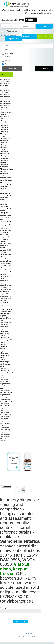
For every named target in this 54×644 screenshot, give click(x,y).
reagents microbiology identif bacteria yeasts (5, 363)
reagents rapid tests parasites (5, 429)
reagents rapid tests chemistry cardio (5, 386)
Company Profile (13, 39)
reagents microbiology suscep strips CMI (6, 338)
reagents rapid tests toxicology (5, 433)
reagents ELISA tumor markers (5, 313)
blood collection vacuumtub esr (5, 192)
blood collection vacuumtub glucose (5, 197)
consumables (8, 53)
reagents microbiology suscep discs (4, 331)
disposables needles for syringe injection (6, 228)
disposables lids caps (5, 266)
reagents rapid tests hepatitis (5, 404)
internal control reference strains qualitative (6, 112)
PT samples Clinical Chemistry (6, 122)
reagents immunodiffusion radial (6, 318)
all (4, 64)
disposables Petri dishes (6, 277)
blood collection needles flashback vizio (6, 217)
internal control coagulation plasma (5, 86)
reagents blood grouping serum (5, 295)
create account (45, 37)
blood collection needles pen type (6, 223)
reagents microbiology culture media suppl (5, 354)
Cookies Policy (27, 633)
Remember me (12, 31)
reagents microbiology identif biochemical (6, 370)
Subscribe (31, 20)
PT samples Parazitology (4, 157)
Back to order (21, 621)
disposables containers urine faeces (5, 254)
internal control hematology (5, 91)
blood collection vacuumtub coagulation (5, 186)
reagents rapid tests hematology (6, 400)
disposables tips (5, 285)
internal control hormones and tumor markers (5, 97)
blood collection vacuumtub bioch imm (6, 180)
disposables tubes (6, 287)
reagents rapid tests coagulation (6, 391)
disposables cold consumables (6, 291)
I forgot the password (8, 35)
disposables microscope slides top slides (6, 272)
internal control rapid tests (5, 107)
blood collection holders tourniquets (5, 211)
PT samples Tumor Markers (6, 170)
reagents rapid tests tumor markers (5, 438)
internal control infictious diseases (6, 102)
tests (5, 50)
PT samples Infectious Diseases (4, 147)
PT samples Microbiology (4, 153)
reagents (7, 60)
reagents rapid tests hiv (5, 409)
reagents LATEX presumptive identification (6, 324)
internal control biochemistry (5, 80)
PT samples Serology (4, 161)
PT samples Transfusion (4, 166)
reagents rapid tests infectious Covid (5, 423)
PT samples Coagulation (4, 126)
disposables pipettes (4, 282)
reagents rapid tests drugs (5, 396)
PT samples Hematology (4, 131)
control (6, 57)
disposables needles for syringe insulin (5, 235)
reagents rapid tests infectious (5, 418)
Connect (44, 26)
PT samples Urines (4, 175)
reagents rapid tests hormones (5, 413)
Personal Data (30, 37)
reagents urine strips (5, 376)
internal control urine (5, 117)
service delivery (5, 443)
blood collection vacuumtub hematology (5, 204)
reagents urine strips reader (5, 380)
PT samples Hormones (4, 142)
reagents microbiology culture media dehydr (5, 345)
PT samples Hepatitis (4, 135)
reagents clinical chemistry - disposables (6, 300)
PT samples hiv (5, 138)
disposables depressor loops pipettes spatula (5, 261)
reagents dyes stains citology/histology (6, 307)
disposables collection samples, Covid (5, 241)
